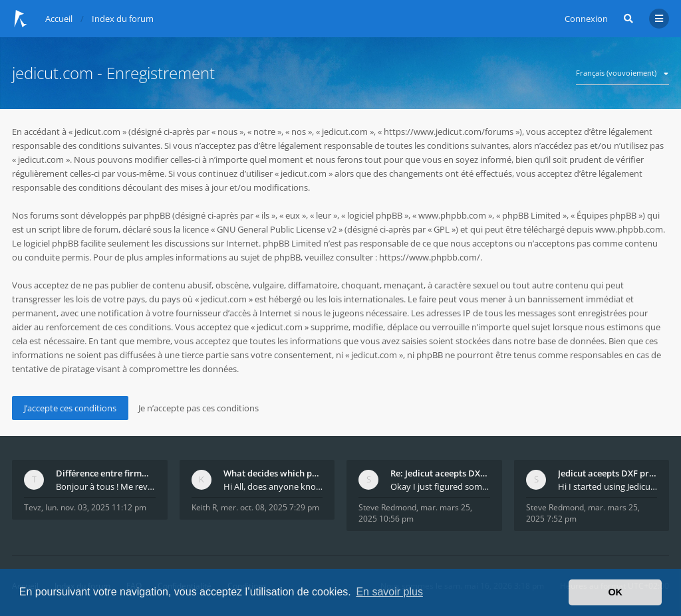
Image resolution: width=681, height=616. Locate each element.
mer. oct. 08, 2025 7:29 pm (270, 507)
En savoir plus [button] (389, 592)
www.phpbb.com (629, 229)
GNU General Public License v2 (277, 229)
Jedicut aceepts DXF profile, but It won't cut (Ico (608, 473)
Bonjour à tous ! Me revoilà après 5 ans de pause (106, 486)
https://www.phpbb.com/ (430, 257)
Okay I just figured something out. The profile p (440, 486)
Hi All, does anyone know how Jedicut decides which (273, 486)
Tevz (33, 507)
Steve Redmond (387, 507)
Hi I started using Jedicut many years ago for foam (608, 486)
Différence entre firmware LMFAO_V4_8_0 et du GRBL (106, 473)
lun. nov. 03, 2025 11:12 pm (96, 507)
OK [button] (615, 592)
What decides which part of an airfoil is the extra (273, 473)
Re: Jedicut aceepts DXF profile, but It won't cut (440, 473)
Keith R (204, 507)
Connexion (586, 19)
